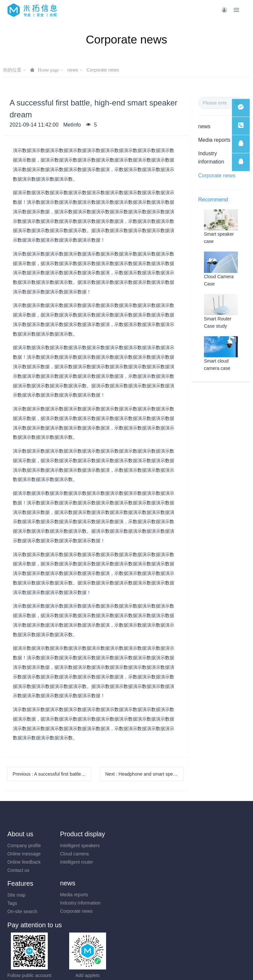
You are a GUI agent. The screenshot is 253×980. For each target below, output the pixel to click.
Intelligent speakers (89, 846)
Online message (24, 854)
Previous (52, 774)
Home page (48, 70)
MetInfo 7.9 (116, 966)
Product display (92, 834)
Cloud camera (84, 854)
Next (144, 774)
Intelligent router (86, 862)
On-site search (208, 862)
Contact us (18, 870)
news (73, 70)
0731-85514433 (158, 899)
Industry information (211, 158)
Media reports (214, 140)
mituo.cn (166, 966)
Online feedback (24, 862)
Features (206, 834)
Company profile (24, 846)
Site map (202, 846)
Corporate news (103, 70)
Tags (198, 854)
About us (20, 834)
